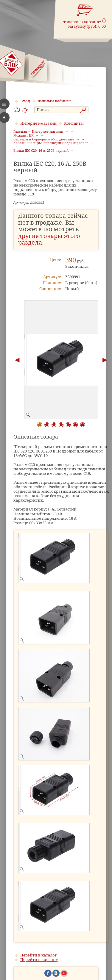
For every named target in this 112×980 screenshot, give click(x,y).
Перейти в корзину (39, 960)
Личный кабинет (54, 101)
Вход (25, 101)
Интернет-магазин (38, 123)
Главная (20, 132)
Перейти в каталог (38, 955)
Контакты (74, 123)
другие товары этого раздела (49, 239)
